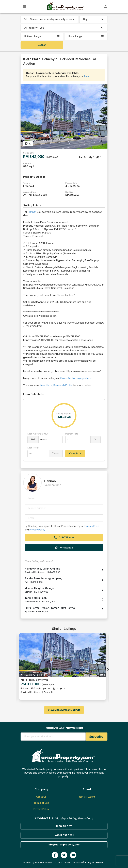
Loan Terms (34, 448)
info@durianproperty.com (64, 845)
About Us (41, 797)
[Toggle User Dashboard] (106, 6)
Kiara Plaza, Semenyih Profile (56, 385)
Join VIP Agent (87, 797)
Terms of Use (91, 526)
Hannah (32, 212)
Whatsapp (64, 548)
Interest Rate (72, 434)
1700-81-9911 (64, 826)
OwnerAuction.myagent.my (75, 378)
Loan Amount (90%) (38, 434)
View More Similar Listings (64, 710)
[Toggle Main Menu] (25, 6)
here (87, 76)
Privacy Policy (37, 530)
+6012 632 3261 (64, 835)
